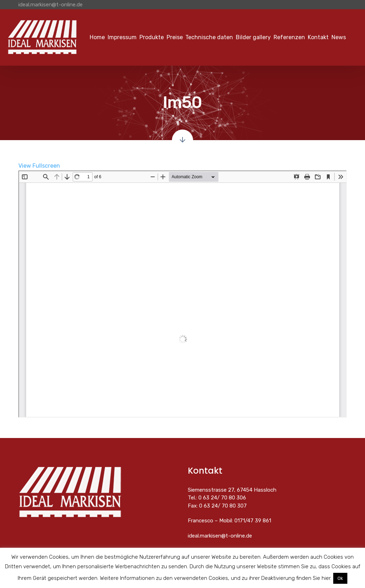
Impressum (122, 37)
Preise (175, 37)
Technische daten (209, 37)
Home (97, 37)
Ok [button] (340, 578)
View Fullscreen (39, 166)
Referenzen (289, 37)
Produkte (152, 37)
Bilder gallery (253, 37)
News (339, 37)
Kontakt (318, 37)
